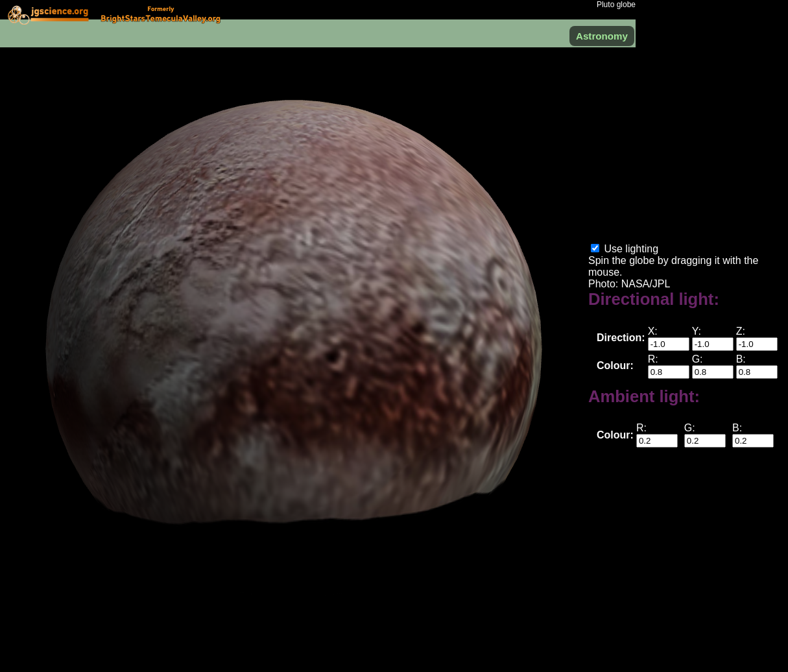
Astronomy (602, 36)
